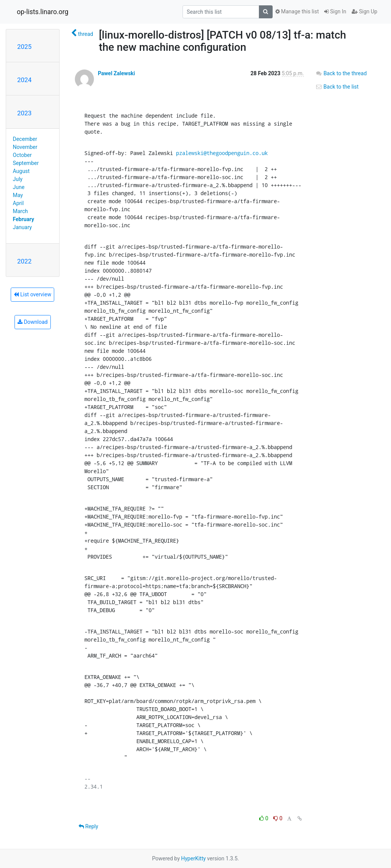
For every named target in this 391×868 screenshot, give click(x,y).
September (26, 163)
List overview (32, 294)
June (19, 187)
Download (33, 322)
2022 (24, 261)
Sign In (335, 11)
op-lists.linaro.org (43, 12)
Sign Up (364, 11)
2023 (24, 113)
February (24, 219)
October (22, 155)
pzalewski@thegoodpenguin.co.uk (222, 153)
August (21, 171)
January (23, 227)
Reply (88, 826)
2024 (24, 80)
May (18, 195)
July (18, 179)
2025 (24, 47)
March (21, 211)
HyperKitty (193, 858)
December (25, 139)
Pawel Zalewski (116, 73)
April (19, 203)
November (25, 147)
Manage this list (297, 11)
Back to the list (337, 87)
